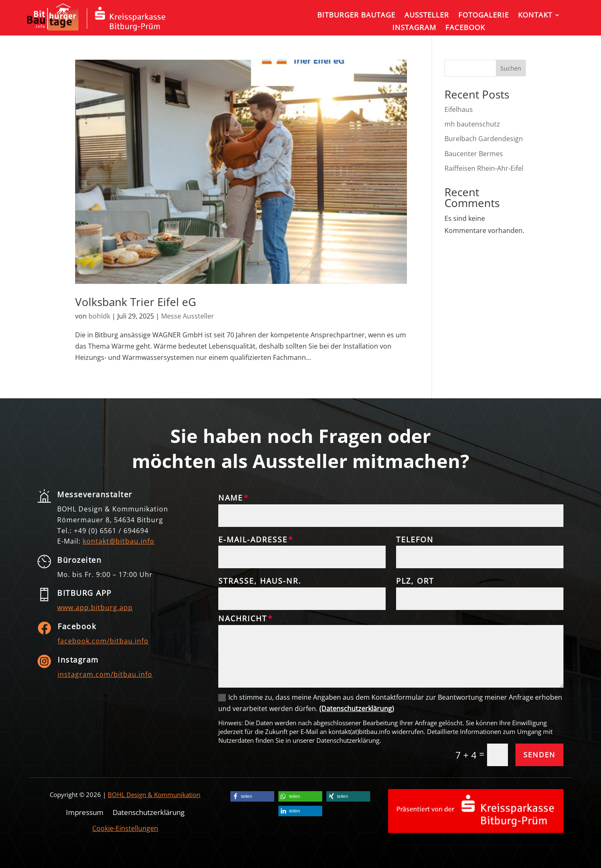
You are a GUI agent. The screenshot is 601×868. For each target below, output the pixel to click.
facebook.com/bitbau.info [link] (103, 641)
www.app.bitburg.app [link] (95, 607)
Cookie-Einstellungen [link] (125, 828)
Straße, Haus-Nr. (260, 581)
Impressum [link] (85, 811)
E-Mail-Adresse (253, 540)
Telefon (415, 540)
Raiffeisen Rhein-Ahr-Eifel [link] (485, 168)
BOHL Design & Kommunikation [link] (154, 795)
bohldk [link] (99, 316)
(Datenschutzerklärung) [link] (357, 709)
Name (231, 498)
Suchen (511, 68)
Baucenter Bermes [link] (474, 154)
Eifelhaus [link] (459, 109)
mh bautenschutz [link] (472, 124)
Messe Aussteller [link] (188, 316)
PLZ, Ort (415, 581)
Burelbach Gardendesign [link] (484, 139)
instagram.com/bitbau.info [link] (105, 674)
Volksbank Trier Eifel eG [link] (136, 302)
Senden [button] (539, 755)
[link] (51, 28)
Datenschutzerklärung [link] (149, 811)
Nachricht (243, 619)
